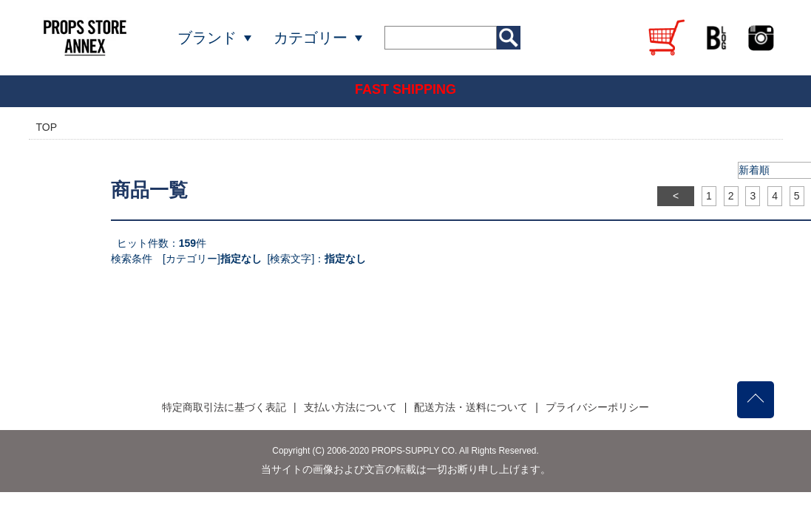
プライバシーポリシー (597, 407)
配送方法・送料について (471, 407)
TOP (47, 127)
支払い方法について (350, 407)
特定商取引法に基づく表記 (224, 407)
